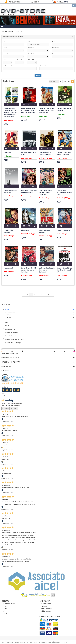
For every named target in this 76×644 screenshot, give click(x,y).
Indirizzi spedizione (46, 609)
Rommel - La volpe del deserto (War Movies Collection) (28, 270)
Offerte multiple (10, 329)
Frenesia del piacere (63, 230)
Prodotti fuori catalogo (13, 343)
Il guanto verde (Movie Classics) (64, 110)
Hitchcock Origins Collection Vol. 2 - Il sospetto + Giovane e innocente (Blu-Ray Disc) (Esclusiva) (10, 113)
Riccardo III (25, 230)
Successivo (14, 408)
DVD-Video (11, 318)
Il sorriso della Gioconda (8, 231)
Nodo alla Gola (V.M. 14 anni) (29, 154)
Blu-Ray (10, 315)
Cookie (5, 609)
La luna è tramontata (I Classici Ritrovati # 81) (46, 154)
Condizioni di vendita (9, 604)
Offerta (7, 326)
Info (4, 611)
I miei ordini (44, 606)
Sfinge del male (9, 268)
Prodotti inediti (10, 336)
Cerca (38, 75)
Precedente (6, 408)
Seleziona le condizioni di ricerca (13, 37)
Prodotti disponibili (12, 333)
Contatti (5, 613)
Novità (7, 322)
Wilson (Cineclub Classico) (44, 231)
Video (7, 309)
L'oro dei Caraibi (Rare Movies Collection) (64, 154)
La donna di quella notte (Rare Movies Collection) (47, 270)
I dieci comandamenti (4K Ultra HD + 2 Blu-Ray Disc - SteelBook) (28, 111)
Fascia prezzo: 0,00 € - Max (10, 353)
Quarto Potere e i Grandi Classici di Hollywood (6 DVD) (65, 270)
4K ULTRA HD (11, 312)
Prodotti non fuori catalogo (14, 339)
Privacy (5, 606)
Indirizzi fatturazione (47, 611)
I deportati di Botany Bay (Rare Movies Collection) (46, 192)
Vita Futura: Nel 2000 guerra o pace (10, 191)
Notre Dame (7, 153)
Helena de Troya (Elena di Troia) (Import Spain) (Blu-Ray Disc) (46, 111)
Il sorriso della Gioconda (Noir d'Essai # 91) (64, 192)
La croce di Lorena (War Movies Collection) (29, 191)
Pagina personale (46, 604)
